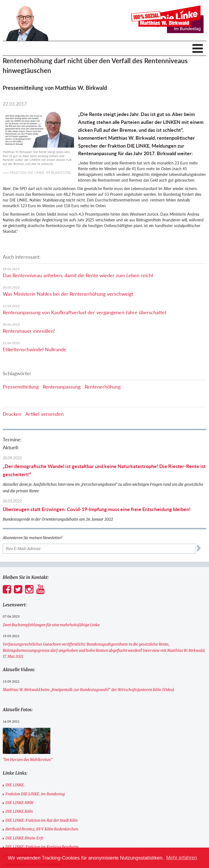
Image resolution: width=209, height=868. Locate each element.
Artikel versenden (44, 414)
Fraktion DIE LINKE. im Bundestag (35, 794)
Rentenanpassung (62, 387)
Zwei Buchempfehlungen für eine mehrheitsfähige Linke (51, 625)
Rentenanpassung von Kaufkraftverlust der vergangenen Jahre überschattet (84, 312)
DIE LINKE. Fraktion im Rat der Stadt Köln (42, 820)
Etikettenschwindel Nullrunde (35, 349)
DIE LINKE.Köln (19, 811)
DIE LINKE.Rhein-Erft (24, 838)
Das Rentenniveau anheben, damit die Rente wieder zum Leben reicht (78, 275)
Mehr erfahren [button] (182, 858)
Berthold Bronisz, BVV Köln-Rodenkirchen (42, 829)
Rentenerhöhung (103, 387)
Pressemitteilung (21, 387)
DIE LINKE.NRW (19, 803)
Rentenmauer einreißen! (29, 331)
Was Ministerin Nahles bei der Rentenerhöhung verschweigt (68, 294)
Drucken (12, 414)
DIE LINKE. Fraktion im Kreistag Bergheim (42, 847)
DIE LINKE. (15, 785)
